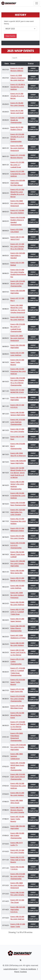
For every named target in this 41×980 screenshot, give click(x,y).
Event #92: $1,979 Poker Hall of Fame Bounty (18, 860)
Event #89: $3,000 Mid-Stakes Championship (17, 836)
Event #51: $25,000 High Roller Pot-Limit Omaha (18, 512)
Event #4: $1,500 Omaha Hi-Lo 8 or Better (17, 96)
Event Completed (33, 70)
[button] (3, 63)
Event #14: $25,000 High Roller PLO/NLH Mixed (18, 183)
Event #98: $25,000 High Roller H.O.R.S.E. (18, 909)
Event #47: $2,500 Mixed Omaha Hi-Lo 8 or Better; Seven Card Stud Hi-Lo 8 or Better (18, 473)
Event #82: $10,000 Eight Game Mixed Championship (18, 777)
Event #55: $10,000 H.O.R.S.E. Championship (18, 545)
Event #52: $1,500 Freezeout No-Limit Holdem (18, 521)
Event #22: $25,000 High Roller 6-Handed (18, 255)
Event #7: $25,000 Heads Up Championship (17, 120)
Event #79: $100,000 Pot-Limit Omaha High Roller (18, 747)
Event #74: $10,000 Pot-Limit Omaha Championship (18, 699)
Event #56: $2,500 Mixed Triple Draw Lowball (18, 554)
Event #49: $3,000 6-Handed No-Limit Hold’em (18, 495)
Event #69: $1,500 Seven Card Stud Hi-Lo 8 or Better (18, 652)
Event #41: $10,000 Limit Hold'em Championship (18, 422)
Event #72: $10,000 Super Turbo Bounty (18, 682)
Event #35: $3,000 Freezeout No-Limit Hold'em (18, 371)
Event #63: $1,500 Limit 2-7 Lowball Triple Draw (17, 612)
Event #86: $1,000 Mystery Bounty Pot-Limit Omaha (17, 810)
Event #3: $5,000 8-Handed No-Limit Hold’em (18, 87)
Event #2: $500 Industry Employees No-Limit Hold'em (18, 78)
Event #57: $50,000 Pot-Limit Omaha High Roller (18, 563)
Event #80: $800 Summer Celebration (17, 756)
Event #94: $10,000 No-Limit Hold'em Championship (18, 876)
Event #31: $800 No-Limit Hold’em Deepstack (17, 338)
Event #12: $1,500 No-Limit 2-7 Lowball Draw (17, 165)
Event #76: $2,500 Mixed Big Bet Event (17, 715)
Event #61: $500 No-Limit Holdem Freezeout (17, 595)
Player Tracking (20, 972)
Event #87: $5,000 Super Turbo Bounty (17, 819)
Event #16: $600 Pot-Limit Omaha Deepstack (17, 203)
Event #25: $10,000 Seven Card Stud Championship (18, 284)
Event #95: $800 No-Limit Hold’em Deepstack (17, 885)
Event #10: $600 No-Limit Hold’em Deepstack (17, 148)
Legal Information (11, 969)
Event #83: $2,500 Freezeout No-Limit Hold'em (18, 786)
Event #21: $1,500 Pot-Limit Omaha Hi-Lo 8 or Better (17, 246)
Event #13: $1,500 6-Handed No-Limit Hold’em (18, 174)
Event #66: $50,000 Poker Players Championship (18, 628)
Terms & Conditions (28, 969)
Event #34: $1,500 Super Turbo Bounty (17, 362)
